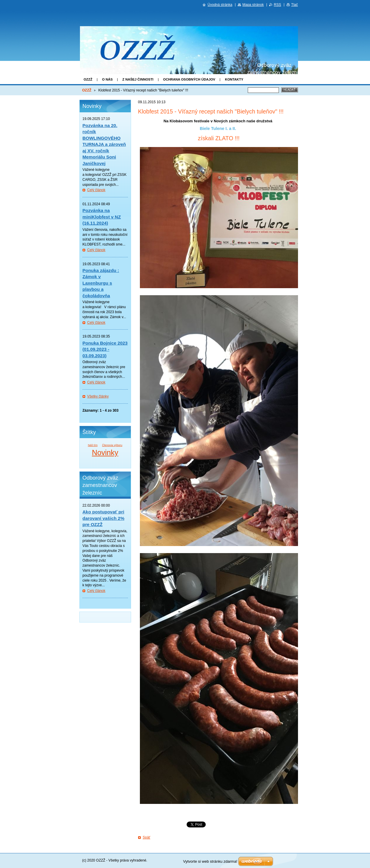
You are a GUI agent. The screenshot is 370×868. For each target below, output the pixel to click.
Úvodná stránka (220, 5)
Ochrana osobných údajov (189, 79)
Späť (147, 837)
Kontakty (234, 79)
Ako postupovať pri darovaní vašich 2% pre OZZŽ (104, 518)
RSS (278, 5)
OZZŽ (88, 79)
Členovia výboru (112, 445)
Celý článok (96, 190)
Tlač (295, 5)
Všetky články (98, 396)
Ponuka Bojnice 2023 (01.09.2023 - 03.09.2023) (105, 349)
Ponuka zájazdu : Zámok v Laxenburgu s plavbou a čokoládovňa (101, 283)
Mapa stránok (253, 5)
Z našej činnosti (138, 79)
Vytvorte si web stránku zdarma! (210, 861)
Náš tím (93, 445)
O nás (107, 79)
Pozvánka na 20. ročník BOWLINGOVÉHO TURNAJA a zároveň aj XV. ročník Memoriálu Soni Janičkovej (104, 144)
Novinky (105, 453)
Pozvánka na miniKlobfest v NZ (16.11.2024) (102, 217)
